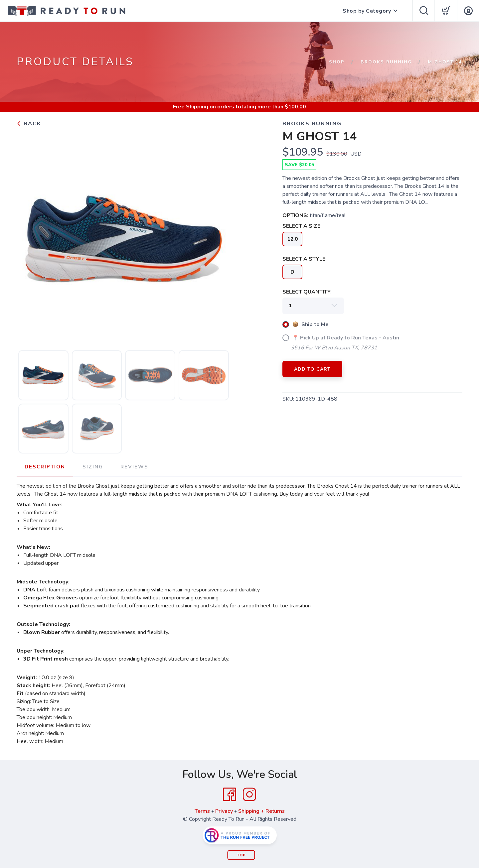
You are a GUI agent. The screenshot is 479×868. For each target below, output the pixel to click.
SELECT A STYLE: (305, 259)
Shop (337, 62)
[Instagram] (249, 795)
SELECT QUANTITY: (307, 292)
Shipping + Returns (261, 811)
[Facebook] (230, 795)
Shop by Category (367, 11)
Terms (202, 811)
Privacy (224, 811)
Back (29, 124)
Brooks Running (386, 62)
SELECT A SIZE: (302, 226)
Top (241, 855)
